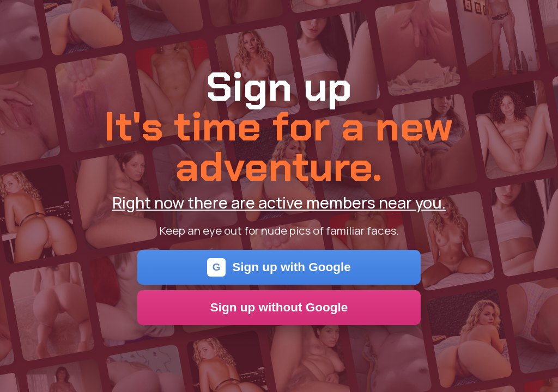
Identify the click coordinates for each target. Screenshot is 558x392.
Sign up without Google (279, 307)
